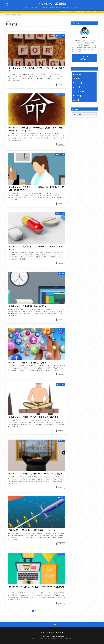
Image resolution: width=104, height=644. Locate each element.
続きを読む (61, 85)
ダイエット (61, 384)
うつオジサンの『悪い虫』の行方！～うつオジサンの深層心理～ (36, 588)
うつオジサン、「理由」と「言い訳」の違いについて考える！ (36, 473)
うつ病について (34, 7)
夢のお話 (62, 497)
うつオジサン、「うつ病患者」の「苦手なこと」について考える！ (36, 69)
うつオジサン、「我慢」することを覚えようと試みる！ (33, 417)
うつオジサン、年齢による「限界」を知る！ (28, 362)
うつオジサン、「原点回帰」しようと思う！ (28, 306)
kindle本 (78, 74)
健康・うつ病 (61, 35)
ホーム (26, 7)
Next (39, 611)
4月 (19, 15)
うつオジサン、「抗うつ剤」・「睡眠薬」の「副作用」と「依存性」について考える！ (36, 188)
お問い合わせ (59, 632)
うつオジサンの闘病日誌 (52, 4)
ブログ (62, 273)
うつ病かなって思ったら (47, 7)
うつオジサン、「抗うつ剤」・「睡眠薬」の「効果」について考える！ (36, 248)
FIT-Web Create (52, 638)
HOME (9, 15)
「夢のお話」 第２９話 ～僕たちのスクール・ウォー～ (34, 530)
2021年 (14, 15)
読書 (77, 100)
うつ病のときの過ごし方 (62, 7)
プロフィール (74, 7)
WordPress (68, 638)
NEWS (77, 79)
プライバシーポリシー (47, 632)
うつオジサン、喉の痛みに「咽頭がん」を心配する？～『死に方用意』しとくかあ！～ (36, 129)
